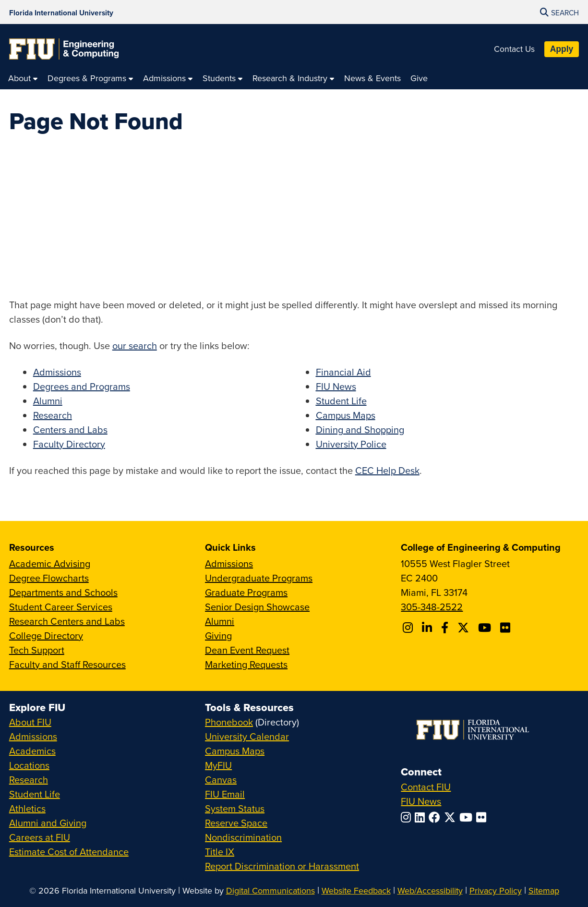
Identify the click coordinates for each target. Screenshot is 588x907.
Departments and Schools (63, 592)
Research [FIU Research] (29, 780)
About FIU (30, 722)
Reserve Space (236, 823)
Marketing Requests (246, 664)
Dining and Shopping (360, 429)
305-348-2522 (432, 607)
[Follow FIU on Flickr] (483, 817)
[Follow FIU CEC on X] (465, 628)
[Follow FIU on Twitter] (452, 817)
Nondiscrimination (243, 837)
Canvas (221, 780)
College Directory (46, 635)
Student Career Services (61, 607)
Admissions (57, 372)
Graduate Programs (246, 592)
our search (135, 345)
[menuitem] (23, 78)
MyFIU (218, 765)
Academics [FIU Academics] (32, 751)
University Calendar (247, 736)
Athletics (27, 808)
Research (53, 415)
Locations (29, 765)
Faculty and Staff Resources (67, 664)
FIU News (336, 386)
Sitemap (544, 890)
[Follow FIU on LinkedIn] (422, 817)
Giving (218, 635)
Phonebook (229, 722)
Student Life (341, 401)
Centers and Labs (70, 429)
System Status (235, 808)
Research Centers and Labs (67, 621)
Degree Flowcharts (49, 578)
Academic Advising (50, 563)
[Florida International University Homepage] (61, 12)
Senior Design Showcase (257, 607)
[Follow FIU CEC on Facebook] (446, 628)
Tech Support (37, 650)
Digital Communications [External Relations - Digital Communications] (270, 890)
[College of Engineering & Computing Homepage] (64, 49)
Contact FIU (426, 787)
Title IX (220, 852)
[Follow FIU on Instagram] (408, 817)
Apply (562, 49)
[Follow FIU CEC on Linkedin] (428, 628)
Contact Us (514, 49)
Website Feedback (356, 890)
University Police (351, 444)
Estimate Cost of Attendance (69, 852)
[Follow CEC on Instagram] (409, 628)
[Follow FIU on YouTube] (468, 817)
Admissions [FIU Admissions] (33, 736)
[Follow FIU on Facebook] (436, 817)
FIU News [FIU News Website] (421, 801)
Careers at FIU (40, 837)
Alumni (48, 401)
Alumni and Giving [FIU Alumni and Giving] (48, 823)
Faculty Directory (69, 444)
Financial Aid (343, 372)
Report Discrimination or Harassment (282, 866)
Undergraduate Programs (259, 578)
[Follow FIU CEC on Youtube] (486, 628)
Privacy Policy (496, 890)
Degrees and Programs (82, 386)
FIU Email (225, 794)
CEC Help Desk (387, 470)
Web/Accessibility (430, 890)
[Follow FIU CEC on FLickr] (507, 628)
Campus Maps (346, 415)
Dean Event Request (247, 650)
